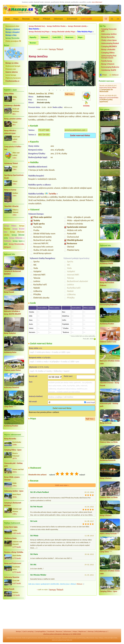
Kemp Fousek (9, 292)
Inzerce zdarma (12, 72)
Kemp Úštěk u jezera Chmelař (12, 478)
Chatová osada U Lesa (108, 342)
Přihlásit (46, 19)
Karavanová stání (12, 26)
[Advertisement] (14, 614)
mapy (96, 638)
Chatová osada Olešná (12, 370)
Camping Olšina (108, 53)
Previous (30, 75)
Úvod (7, 19)
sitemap (91, 631)
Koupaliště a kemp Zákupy (109, 95)
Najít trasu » (70, 94)
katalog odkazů (86, 638)
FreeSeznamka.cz (12, 81)
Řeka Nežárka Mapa (85, 32)
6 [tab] (67, 90)
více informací (97, 2)
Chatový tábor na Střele (109, 442)
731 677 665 (44, 130)
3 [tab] (57, 90)
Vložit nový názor (62, 485)
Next (94, 75)
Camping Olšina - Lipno (13, 450)
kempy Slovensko (12, 38)
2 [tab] (53, 90)
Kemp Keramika (10, 439)
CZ (106, 19)
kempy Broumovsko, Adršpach (14, 246)
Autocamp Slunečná (12, 387)
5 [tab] (64, 90)
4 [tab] (60, 90)
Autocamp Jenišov (109, 34)
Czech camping (28, 631)
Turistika (52, 194)
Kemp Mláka (9, 94)
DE (112, 19)
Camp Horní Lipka (11, 527)
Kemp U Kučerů (108, 64)
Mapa (16, 19)
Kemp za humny (10, 190)
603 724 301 (44, 135)
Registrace (82, 631)
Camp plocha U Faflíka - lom (13, 148)
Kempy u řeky (11, 35)
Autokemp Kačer (10, 352)
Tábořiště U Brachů (11, 206)
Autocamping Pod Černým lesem (109, 57)
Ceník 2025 (57, 37)
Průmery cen (11, 69)
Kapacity (33, 37)
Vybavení (44, 37)
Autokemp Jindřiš (109, 70)
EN (118, 19)
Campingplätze (40, 631)
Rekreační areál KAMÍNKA (109, 84)
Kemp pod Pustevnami (13, 563)
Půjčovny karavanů (13, 78)
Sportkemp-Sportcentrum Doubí (14, 177)
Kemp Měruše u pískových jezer (10, 132)
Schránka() (72, 19)
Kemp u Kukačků (108, 49)
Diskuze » (80, 584)
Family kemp (107, 61)
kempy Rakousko (67, 640)
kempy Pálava (10, 226)
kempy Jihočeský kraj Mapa (39, 32)
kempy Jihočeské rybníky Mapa (63, 32)
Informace (58, 19)
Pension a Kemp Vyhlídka (14, 552)
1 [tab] (49, 90)
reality (46, 638)
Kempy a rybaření (13, 29)
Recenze (26, 19)
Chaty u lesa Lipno (109, 40)
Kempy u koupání (13, 32)
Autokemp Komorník (108, 460)
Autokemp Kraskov (11, 426)
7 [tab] (71, 90)
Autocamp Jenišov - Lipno (14, 491)
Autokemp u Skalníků (12, 105)
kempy (18, 631)
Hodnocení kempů (13, 66)
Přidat (105, 75)
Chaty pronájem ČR (13, 41)
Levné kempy (11, 75)
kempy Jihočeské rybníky (77, 26)
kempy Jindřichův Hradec (56, 26)
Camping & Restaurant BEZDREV (13, 504)
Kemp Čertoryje (106, 423)
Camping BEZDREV (109, 46)
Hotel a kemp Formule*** (110, 534)
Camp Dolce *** (10, 407)
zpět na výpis (43, 49)
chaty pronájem (109, 638)
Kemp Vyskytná (10, 333)
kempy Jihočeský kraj (37, 26)
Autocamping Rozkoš (110, 43)
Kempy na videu (12, 63)
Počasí (36, 19)
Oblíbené (115, 75)
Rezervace (69, 37)
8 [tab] (75, 90)
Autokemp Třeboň (11, 163)
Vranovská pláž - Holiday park (13, 465)
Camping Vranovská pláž (109, 30)
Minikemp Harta (10, 538)
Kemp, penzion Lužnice (13, 119)
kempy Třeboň (56, 49)
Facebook (51, 631)
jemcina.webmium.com (75, 130)
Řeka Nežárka (34, 29)
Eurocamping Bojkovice (110, 67)
